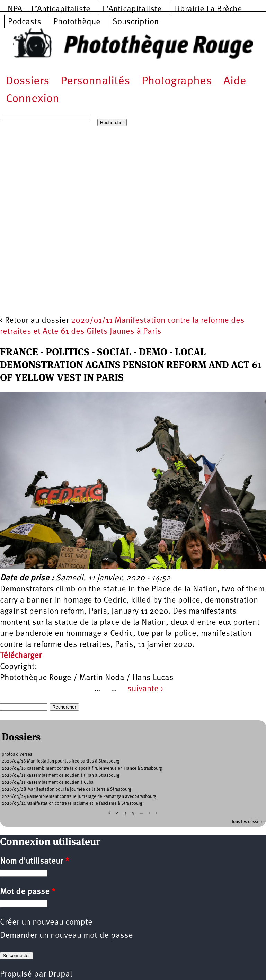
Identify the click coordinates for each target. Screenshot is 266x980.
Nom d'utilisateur (34, 862)
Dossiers (28, 82)
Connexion (33, 99)
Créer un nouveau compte (46, 923)
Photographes (177, 82)
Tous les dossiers (248, 822)
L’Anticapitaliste (132, 9)
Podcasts (25, 22)
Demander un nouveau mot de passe (66, 936)
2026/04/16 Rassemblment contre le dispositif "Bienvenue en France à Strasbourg (82, 769)
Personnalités (95, 82)
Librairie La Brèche (208, 9)
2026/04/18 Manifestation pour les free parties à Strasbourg (61, 761)
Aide (235, 82)
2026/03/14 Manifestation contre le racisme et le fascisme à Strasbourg (72, 804)
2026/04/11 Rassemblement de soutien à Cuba (48, 782)
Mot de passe (28, 892)
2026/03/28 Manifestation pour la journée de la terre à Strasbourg (66, 789)
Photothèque (77, 22)
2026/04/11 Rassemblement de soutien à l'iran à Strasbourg (61, 776)
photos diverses (17, 754)
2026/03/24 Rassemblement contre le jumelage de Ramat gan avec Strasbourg (79, 797)
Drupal (60, 974)
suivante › (145, 689)
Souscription (136, 22)
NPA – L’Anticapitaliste (49, 9)
